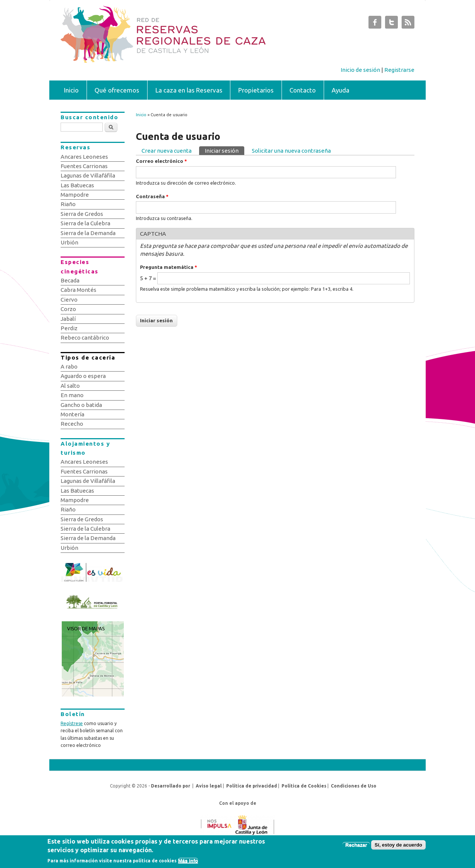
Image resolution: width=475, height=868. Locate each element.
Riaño (68, 204)
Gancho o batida (81, 405)
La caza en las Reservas (189, 90)
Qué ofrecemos (117, 90)
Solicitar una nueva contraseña (291, 151)
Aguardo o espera (83, 376)
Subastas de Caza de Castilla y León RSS (408, 24)
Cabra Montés (78, 290)
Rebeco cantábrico (85, 338)
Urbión (69, 242)
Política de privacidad (252, 786)
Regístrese (72, 723)
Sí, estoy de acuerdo (398, 847)
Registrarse (399, 70)
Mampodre (75, 195)
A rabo (69, 366)
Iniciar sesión (225, 150)
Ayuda (340, 90)
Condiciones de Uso (354, 786)
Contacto (303, 90)
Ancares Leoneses (84, 157)
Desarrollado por (171, 786)
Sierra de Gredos (82, 214)
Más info (188, 863)
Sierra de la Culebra (85, 223)
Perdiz (69, 328)
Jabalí (68, 319)
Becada (70, 280)
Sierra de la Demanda (88, 233)
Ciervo (69, 300)
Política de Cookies (304, 786)
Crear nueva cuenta (167, 151)
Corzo (68, 309)
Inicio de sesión (360, 70)
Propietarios (256, 90)
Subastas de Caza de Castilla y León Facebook (375, 24)
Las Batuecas (77, 185)
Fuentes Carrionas (84, 166)
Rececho (72, 424)
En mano (72, 395)
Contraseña (152, 196)
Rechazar (356, 847)
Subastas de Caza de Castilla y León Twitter (391, 24)
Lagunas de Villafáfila (88, 175)
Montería (72, 414)
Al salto (70, 386)
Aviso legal (209, 786)
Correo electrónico (161, 161)
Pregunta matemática (169, 267)
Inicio (71, 90)
